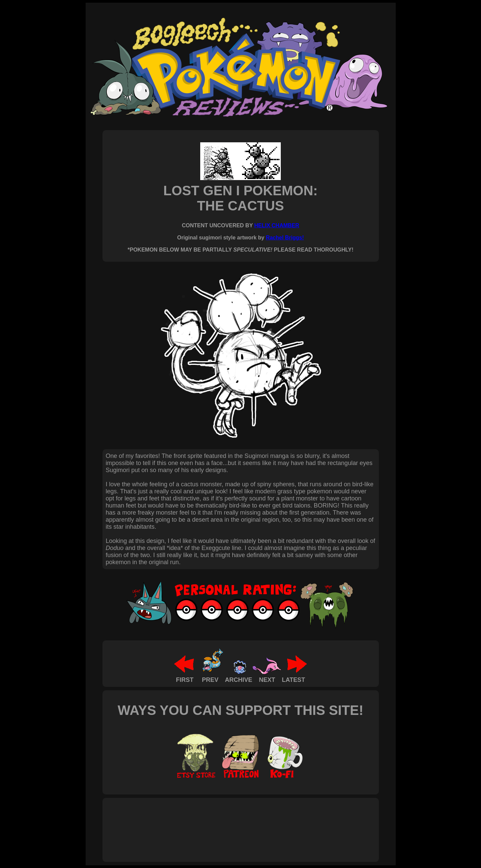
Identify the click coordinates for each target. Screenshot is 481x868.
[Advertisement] (229, 822)
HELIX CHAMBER (277, 225)
